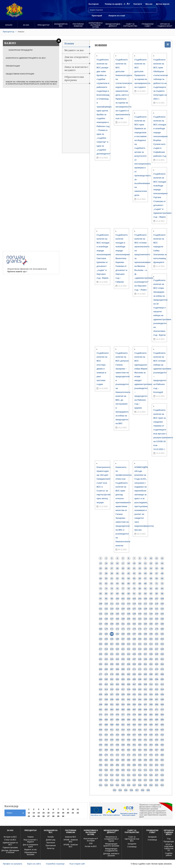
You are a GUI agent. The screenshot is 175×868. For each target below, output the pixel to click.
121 (101, 609)
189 (145, 634)
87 (112, 594)
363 (112, 710)
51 (112, 578)
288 (162, 674)
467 (157, 750)
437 (123, 740)
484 (117, 760)
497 (123, 765)
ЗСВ (91, 844)
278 (106, 674)
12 (162, 558)
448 (117, 745)
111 (112, 604)
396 (162, 720)
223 (134, 649)
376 (117, 715)
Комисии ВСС (71, 837)
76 (117, 589)
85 (101, 594)
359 (157, 704)
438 (129, 740)
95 (157, 594)
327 (112, 694)
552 (162, 785)
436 (117, 740)
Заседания (132, 844)
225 (145, 649)
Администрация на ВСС (10, 844)
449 (123, 745)
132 (162, 609)
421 (101, 735)
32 (140, 568)
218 (106, 649)
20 (140, 563)
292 (117, 679)
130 (151, 609)
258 (129, 664)
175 (134, 629)
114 (129, 604)
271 (134, 669)
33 (145, 568)
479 (157, 755)
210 (129, 644)
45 (145, 573)
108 (162, 599)
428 (140, 735)
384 (162, 715)
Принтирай (97, 16)
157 (101, 624)
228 (162, 649)
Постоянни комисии (78, 25)
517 (101, 775)
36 (162, 568)
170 (106, 629)
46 (151, 573)
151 (134, 619)
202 (151, 639)
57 (145, 578)
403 (134, 725)
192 (162, 634)
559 (148, 790)
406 (151, 725)
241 (101, 659)
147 (112, 619)
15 (112, 563)
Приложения (51, 846)
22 (151, 563)
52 (117, 578)
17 (123, 563)
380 (140, 715)
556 (131, 790)
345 (145, 699)
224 (140, 649)
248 (140, 659)
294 (129, 679)
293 (123, 679)
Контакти (138, 4)
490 (151, 760)
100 (117, 599)
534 (129, 780)
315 (112, 689)
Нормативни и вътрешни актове (95, 25)
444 (162, 740)
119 (157, 604)
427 (134, 735)
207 (112, 644)
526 (151, 775)
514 (151, 770)
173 (123, 629)
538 (151, 780)
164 (140, 624)
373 (101, 715)
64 (117, 583)
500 (140, 765)
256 (117, 664)
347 (157, 699)
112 (117, 604)
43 (134, 573)
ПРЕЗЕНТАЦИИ (13, 66)
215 (157, 644)
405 (145, 725)
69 (145, 583)
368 (140, 710)
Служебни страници (55, 864)
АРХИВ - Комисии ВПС (71, 841)
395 (157, 720)
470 (106, 755)
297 (145, 679)
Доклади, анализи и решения (111, 855)
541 (101, 785)
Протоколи (51, 843)
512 (140, 770)
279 (112, 674)
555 (126, 790)
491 (157, 760)
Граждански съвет (148, 25)
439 (134, 740)
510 (129, 770)
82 (151, 589)
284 (140, 674)
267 (112, 669)
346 (151, 699)
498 (129, 765)
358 (151, 704)
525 (145, 775)
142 (151, 614)
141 (145, 614)
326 (106, 694)
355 (134, 704)
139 (134, 614)
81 (145, 589)
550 (151, 785)
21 (145, 563)
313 (101, 689)
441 (145, 740)
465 (145, 750)
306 (129, 684)
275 (157, 669)
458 (106, 750)
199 (134, 639)
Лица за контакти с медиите (77, 69)
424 (117, 735)
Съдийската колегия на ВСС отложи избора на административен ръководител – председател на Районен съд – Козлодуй (162, 373)
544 (117, 785)
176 (140, 629)
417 (145, 730)
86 (106, 594)
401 (123, 725)
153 (145, 619)
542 (106, 785)
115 (134, 604)
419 (157, 730)
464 (140, 750)
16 (117, 563)
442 (151, 740)
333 (145, 694)
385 (101, 720)
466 (151, 750)
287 (157, 674)
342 (129, 699)
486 (129, 760)
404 (140, 725)
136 (117, 614)
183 (112, 634)
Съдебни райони (169, 854)
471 (112, 755)
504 (162, 765)
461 (123, 750)
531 (112, 780)
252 (162, 659)
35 (157, 568)
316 (117, 689)
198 (129, 639)
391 (134, 720)
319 (134, 689)
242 (106, 659)
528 (162, 775)
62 (106, 583)
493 (101, 765)
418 (151, 730)
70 (151, 583)
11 (157, 558)
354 (129, 704)
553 (115, 790)
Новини (77, 44)
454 (151, 745)
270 (129, 669)
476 (140, 755)
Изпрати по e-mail (117, 16)
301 (101, 684)
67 (134, 583)
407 (157, 725)
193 (101, 639)
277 (101, 674)
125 (123, 609)
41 (123, 573)
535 (134, 780)
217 (101, 649)
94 (151, 594)
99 (112, 599)
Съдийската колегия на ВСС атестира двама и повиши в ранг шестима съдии (103, 369)
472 (117, 755)
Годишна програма (10, 848)
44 (140, 573)
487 (134, 760)
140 (140, 614)
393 (145, 720)
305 (123, 684)
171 (112, 629)
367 (134, 710)
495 (112, 765)
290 (106, 679)
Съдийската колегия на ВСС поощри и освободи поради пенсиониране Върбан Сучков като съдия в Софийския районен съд (161, 136)
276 (162, 669)
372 (162, 710)
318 (129, 689)
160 (117, 624)
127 (134, 609)
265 (101, 669)
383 (157, 715)
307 (134, 684)
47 (157, 573)
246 (129, 659)
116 (140, 604)
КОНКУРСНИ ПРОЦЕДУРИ (21, 50)
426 (129, 735)
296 (140, 679)
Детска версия (163, 4)
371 (157, 710)
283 (134, 674)
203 (157, 639)
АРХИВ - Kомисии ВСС (71, 846)
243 (112, 659)
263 (157, 664)
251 (157, 659)
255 (112, 664)
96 (162, 594)
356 (140, 704)
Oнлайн (51, 837)
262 (151, 664)
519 (112, 775)
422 (106, 735)
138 (129, 614)
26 (106, 568)
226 (151, 649)
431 (157, 735)
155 (157, 619)
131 (157, 609)
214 (151, 644)
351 (112, 704)
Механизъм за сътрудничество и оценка (111, 839)
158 (106, 624)
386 (106, 720)
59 (157, 578)
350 (106, 704)
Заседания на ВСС (61, 25)
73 (101, 589)
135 (112, 614)
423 (112, 735)
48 (162, 573)
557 (137, 790)
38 (106, 573)
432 (162, 735)
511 (134, 770)
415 (134, 730)
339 (112, 699)
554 (120, 790)
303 (112, 684)
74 (106, 589)
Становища (132, 847)
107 (157, 599)
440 (140, 740)
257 (123, 664)
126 (129, 609)
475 (134, 755)
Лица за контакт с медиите (31, 841)
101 (123, 599)
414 (129, 730)
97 (101, 599)
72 (162, 583)
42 (128, 573)
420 (162, 730)
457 (101, 750)
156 (162, 619)
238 (151, 654)
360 (162, 704)
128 (140, 609)
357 (145, 704)
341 (123, 699)
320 (140, 689)
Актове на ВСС (91, 846)
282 (129, 674)
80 (140, 589)
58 (151, 578)
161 (123, 624)
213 (145, 644)
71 (157, 583)
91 (134, 594)
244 (117, 659)
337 (101, 699)
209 (123, 644)
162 (129, 624)
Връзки (149, 4)
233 (123, 654)
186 (129, 634)
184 (117, 634)
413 (123, 730)
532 (117, 780)
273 (145, 669)
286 (151, 674)
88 (117, 594)
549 (145, 785)
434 (106, 740)
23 (157, 563)
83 (157, 589)
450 (129, 745)
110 (106, 604)
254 (106, 664)
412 (117, 730)
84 (162, 589)
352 (117, 704)
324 (162, 689)
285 (145, 674)
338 (106, 699)
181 (101, 634)
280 (117, 674)
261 (145, 664)
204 (162, 639)
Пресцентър (43, 25)
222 (129, 649)
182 (106, 634)
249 (145, 659)
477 (145, 755)
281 (123, 674)
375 (112, 715)
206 (106, 644)
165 (145, 624)
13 (101, 563)
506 (106, 770)
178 (151, 629)
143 (157, 614)
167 (157, 624)
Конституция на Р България (91, 840)
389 (123, 720)
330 (129, 694)
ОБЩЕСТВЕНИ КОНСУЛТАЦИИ (20, 74)
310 (151, 684)
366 (129, 710)
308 (140, 684)
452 (140, 745)
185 (123, 634)
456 (162, 745)
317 (123, 689)
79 (134, 589)
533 (123, 780)
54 (128, 578)
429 (145, 735)
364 (117, 710)
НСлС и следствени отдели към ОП (169, 847)
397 (101, 725)
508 (117, 770)
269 (123, 669)
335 (157, 694)
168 (162, 624)
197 (123, 639)
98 (106, 599)
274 (151, 669)
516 (162, 770)
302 (106, 684)
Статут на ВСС (10, 840)
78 (128, 589)
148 (117, 619)
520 (117, 775)
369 (145, 710)
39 (112, 573)
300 (162, 679)
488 (140, 760)
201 (145, 639)
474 (129, 755)
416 (140, 730)
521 (123, 775)
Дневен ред (51, 840)
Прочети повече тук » (17, 272)
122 (106, 609)
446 (106, 745)
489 (145, 760)
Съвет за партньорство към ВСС (132, 839)
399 (112, 725)
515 (157, 770)
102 (129, 599)
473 (123, 755)
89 (123, 594)
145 (101, 619)
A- (125, 4)
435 (112, 740)
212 (140, 644)
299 (157, 679)
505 (101, 770)
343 (134, 699)
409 (101, 730)
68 (140, 583)
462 (129, 750)
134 (106, 614)
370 (151, 710)
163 (134, 624)
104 (140, 599)
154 (151, 619)
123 (112, 609)
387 (112, 720)
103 (134, 599)
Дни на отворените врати (77, 60)
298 (151, 679)
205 (101, 644)
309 (145, 684)
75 (112, 589)
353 (123, 704)
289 (101, 679)
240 (162, 654)
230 (106, 654)
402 (129, 725)
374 (106, 715)
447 (112, 745)
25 (101, 568)
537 (145, 780)
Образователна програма (77, 79)
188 (140, 634)
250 (151, 659)
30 (128, 568)
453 (145, 745)
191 (157, 634)
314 (106, 689)
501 (145, 765)
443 (157, 740)
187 (134, 634)
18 (128, 563)
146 (106, 619)
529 (101, 780)
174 (129, 629)
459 (112, 750)
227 (157, 649)
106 (151, 599)
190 (151, 634)
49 (101, 578)
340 (117, 699)
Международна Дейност (113, 25)
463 (134, 750)
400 (117, 725)
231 (112, 654)
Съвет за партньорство (130, 25)
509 (123, 770)
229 (101, 654)
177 (145, 629)
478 (151, 755)
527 (157, 775)
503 (157, 765)
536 (140, 780)
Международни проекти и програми (111, 845)
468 (162, 750)
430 (151, 735)
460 (117, 750)
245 (123, 659)
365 (123, 710)
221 (123, 649)
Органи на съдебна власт (165, 25)
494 (106, 765)
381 (145, 715)
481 (101, 760)
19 (134, 563)
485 (123, 760)
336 (162, 694)
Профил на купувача (12, 864)
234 (129, 654)
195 (112, 639)
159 (112, 624)
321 (145, 689)
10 (151, 558)
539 (157, 780)
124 (117, 609)
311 (157, 684)
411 (112, 730)
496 (117, 765)
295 (134, 679)
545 (123, 785)
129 (145, 609)
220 (117, 649)
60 (162, 578)
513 (145, 770)
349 (101, 704)
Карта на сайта (34, 864)
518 (106, 775)
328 (117, 694)
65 (123, 583)
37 (101, 573)
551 (157, 785)
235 (134, 654)
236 (140, 654)
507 (112, 770)
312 (162, 684)
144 (162, 614)
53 (123, 578)
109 (101, 604)
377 (123, 715)
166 (151, 624)
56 (140, 578)
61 (101, 583)
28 (117, 568)
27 (112, 568)
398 (106, 725)
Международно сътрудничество (111, 850)
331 (134, 694)
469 (101, 755)
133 (101, 614)
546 (129, 785)
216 (162, 644)
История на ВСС (10, 837)
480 (162, 755)
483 (112, 760)
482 (106, 760)
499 (134, 765)
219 (112, 649)
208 (117, 644)
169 (101, 629)
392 (140, 720)
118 (151, 604)
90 (128, 594)
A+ (128, 4)
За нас (26, 25)
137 (123, 614)
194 (106, 639)
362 (106, 710)
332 (140, 694)
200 (140, 639)
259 (134, 664)
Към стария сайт (77, 864)
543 (112, 785)
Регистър (51, 848)
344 (140, 699)
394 (151, 720)
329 (123, 694)
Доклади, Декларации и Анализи (10, 851)
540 (162, 780)
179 (157, 629)
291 (112, 679)
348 (162, 699)
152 (140, 619)
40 (117, 573)
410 (106, 730)
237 (145, 654)
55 (134, 578)
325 (101, 694)
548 (140, 785)
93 (145, 594)
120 (162, 604)
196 (117, 639)
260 (140, 664)
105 (145, 599)
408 (162, 725)
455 (157, 745)
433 (101, 740)
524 (140, 775)
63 (112, 583)
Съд (169, 839)
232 (117, 654)
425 (123, 735)
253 (101, 664)
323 (157, 689)
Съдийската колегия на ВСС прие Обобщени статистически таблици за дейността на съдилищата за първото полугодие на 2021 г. (161, 79)
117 (145, 604)
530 (106, 780)
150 (129, 619)
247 (134, 659)
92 (140, 594)
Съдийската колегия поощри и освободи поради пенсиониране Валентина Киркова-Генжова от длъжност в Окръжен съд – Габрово (123, 258)
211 (134, 644)
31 (134, 568)
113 (123, 604)
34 (151, 568)
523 (134, 775)
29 (123, 568)
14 (106, 563)
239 (157, 654)
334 (151, 694)
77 (123, 589)
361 (101, 710)
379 (134, 715)
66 (128, 583)
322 (151, 689)
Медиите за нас (77, 51)
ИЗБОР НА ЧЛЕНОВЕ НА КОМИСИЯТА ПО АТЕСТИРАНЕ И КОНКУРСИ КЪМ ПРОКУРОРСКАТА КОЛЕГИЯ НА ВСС (32, 83)
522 (129, 775)
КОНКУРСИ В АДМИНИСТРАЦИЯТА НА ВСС (26, 58)
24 (162, 563)
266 (106, 669)
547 (134, 785)
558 (143, 790)
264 (162, 664)
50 (106, 578)
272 (140, 669)
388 (117, 720)
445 (101, 745)
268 (117, 669)
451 (134, 745)
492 (162, 760)
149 (123, 619)
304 (117, 684)
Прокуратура (169, 842)
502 (151, 765)
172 (117, 629)
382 (151, 715)
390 (129, 720)
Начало (9, 25)
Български (94, 4)
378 (129, 715)
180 (162, 629)
